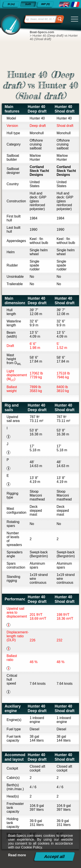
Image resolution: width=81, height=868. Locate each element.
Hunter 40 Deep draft (37, 109)
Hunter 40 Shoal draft (65, 109)
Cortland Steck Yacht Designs (39, 171)
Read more (17, 855)
